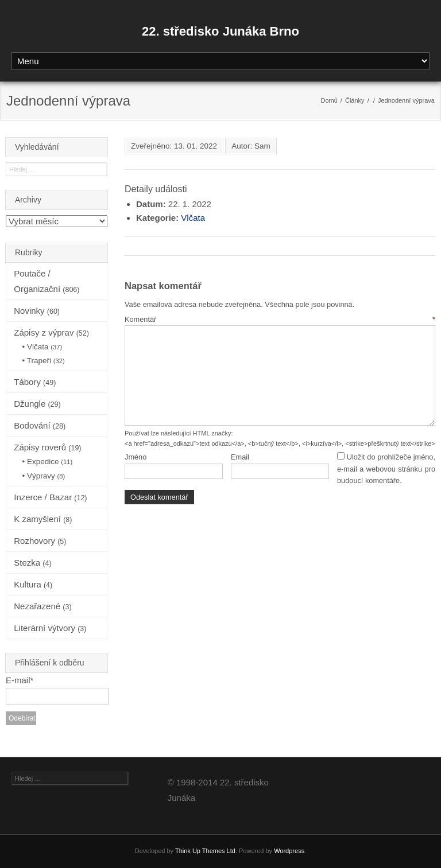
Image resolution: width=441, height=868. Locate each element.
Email (240, 457)
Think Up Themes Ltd (205, 851)
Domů (329, 100)
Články (355, 100)
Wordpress (289, 851)
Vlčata (193, 218)
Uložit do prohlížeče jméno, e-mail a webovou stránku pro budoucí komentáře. (386, 469)
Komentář (280, 319)
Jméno (136, 457)
